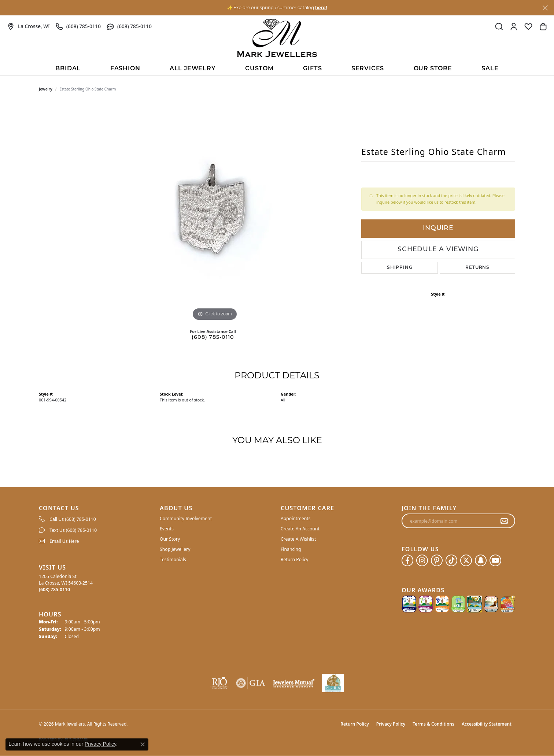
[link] (29, 26)
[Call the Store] (54, 590)
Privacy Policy (391, 724)
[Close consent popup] (143, 744)
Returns (477, 268)
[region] (215, 213)
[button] (499, 26)
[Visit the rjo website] (219, 683)
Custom (259, 69)
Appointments (296, 518)
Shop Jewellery (175, 549)
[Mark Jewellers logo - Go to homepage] (277, 38)
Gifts (312, 69)
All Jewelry (193, 69)
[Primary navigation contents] (277, 68)
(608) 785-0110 (213, 338)
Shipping (400, 268)
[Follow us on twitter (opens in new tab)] (466, 560)
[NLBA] (333, 683)
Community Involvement (186, 518)
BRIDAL (68, 69)
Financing (291, 549)
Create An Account (300, 529)
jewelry (46, 89)
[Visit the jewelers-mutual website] (294, 683)
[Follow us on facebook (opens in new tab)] (407, 560)
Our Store (433, 69)
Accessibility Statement (487, 724)
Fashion (125, 69)
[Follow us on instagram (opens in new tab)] (422, 560)
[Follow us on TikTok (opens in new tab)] (451, 560)
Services (368, 69)
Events (167, 529)
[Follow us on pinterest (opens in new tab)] (437, 560)
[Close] (545, 8)
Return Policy (295, 559)
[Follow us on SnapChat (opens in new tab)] (481, 560)
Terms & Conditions (433, 724)
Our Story (170, 539)
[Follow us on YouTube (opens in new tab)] (495, 560)
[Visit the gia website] (251, 683)
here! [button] (321, 8)
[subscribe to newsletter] (504, 521)
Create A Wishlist (298, 539)
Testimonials (173, 559)
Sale (490, 69)
